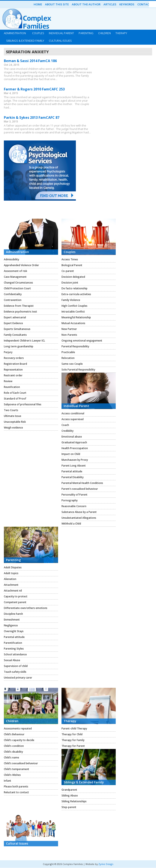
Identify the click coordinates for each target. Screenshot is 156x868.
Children (104, 33)
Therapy (121, 33)
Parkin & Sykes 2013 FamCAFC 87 (32, 117)
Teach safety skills (15, 672)
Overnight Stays (14, 631)
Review (8, 381)
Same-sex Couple (72, 364)
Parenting (86, 33)
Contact (144, 4)
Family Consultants (15, 335)
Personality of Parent (74, 495)
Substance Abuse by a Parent (79, 512)
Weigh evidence (13, 428)
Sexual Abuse (12, 660)
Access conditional (73, 413)
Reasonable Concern (74, 506)
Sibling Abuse (70, 796)
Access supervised (73, 419)
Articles (110, 4)
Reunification (12, 387)
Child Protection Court (17, 288)
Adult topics (11, 573)
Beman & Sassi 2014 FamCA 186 (30, 61)
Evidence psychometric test (20, 312)
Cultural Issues (60, 41)
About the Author (86, 4)
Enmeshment (12, 620)
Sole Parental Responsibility (78, 370)
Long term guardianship (19, 346)
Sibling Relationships (74, 801)
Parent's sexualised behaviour (80, 489)
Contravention (13, 300)
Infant (7, 781)
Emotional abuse (72, 437)
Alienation (10, 579)
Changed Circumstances (18, 283)
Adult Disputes (13, 567)
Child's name (11, 757)
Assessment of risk (16, 271)
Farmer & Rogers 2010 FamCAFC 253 (34, 89)
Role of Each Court (15, 393)
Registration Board (15, 364)
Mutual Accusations (73, 323)
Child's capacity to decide (19, 740)
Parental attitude (72, 471)
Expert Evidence (13, 323)
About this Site (57, 4)
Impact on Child (71, 454)
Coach (65, 425)
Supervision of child (16, 666)
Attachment (11, 585)
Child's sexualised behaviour (21, 763)
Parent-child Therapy (74, 728)
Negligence (11, 625)
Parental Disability (73, 477)
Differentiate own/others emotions (26, 608)
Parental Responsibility (75, 346)
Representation (13, 370)
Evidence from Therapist (19, 306)
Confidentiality (13, 294)
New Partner (69, 329)
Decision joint (70, 283)
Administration (15, 33)
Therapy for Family (73, 740)
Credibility (67, 431)
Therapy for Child (72, 734)
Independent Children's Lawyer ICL (24, 341)
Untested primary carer (18, 678)
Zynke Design (106, 864)
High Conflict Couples (74, 306)
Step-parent (69, 807)
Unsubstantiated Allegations (79, 518)
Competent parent (15, 602)
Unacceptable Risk (15, 422)
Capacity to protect (16, 596)
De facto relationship (74, 288)
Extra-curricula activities (76, 294)
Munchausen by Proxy (75, 460)
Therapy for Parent (73, 746)
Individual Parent (61, 33)
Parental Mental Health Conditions (82, 483)
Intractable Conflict (73, 312)
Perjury (8, 352)
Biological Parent (72, 265)
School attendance (15, 654)
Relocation (68, 358)
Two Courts (11, 410)
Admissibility (11, 259)
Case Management (15, 277)
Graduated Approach (74, 442)
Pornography (70, 500)
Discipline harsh (13, 614)
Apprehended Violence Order (21, 265)
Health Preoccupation (75, 448)
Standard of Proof (15, 399)
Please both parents (16, 786)
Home (38, 4)
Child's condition (14, 746)
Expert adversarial (15, 317)
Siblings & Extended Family (25, 41)
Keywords (127, 4)
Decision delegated (73, 277)
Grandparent (69, 790)
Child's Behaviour (14, 734)
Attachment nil (13, 591)
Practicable (68, 352)
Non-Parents (69, 335)
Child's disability (13, 752)
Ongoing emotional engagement (82, 341)
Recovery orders (14, 358)
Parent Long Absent (74, 466)
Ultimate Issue (13, 416)
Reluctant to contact (16, 792)
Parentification (13, 643)
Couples (38, 33)
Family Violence (71, 300)
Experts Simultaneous (17, 329)
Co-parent (68, 271)
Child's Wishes (12, 775)
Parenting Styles (14, 649)
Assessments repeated (18, 728)
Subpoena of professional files (23, 404)
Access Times (70, 259)
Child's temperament (16, 769)
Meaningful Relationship (76, 317)
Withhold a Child (71, 524)
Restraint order (13, 375)
